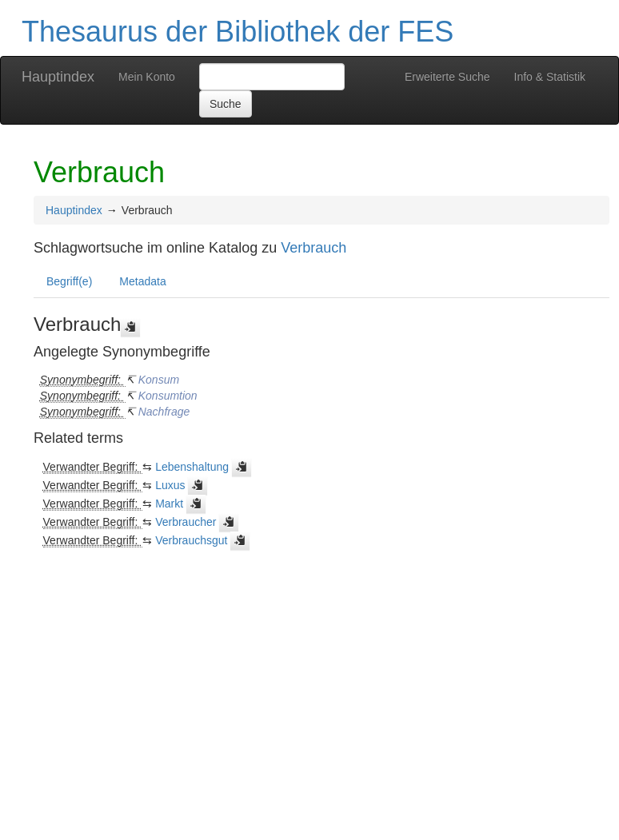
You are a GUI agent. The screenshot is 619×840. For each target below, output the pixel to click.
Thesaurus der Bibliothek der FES (238, 32)
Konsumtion (168, 396)
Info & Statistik (550, 77)
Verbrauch (313, 248)
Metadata (142, 281)
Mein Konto (147, 77)
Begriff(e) (69, 281)
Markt (169, 504)
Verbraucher (186, 522)
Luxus (170, 485)
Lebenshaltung (192, 467)
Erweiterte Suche (447, 77)
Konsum (159, 380)
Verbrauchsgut (191, 540)
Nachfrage (164, 412)
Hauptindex (58, 77)
